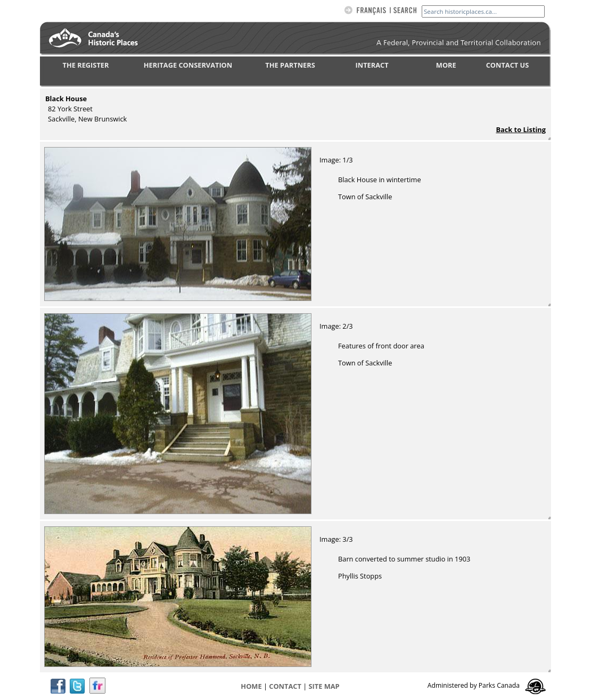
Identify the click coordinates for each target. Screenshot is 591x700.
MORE (446, 65)
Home (251, 686)
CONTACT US (508, 65)
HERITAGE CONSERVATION (188, 65)
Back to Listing (521, 129)
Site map (324, 686)
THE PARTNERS (290, 65)
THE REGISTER (86, 65)
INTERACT (372, 65)
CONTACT (285, 686)
